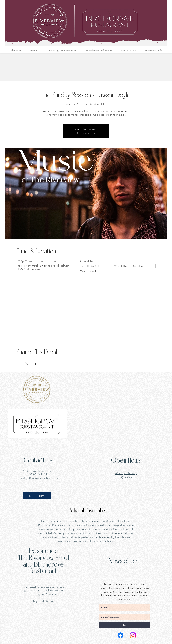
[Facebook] (120, 635)
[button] (15, 49)
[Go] (125, 625)
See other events (86, 133)
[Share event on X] (26, 363)
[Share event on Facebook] (18, 363)
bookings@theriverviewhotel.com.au (38, 478)
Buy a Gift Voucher (44, 601)
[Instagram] (133, 635)
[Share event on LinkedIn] (34, 363)
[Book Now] (37, 495)
